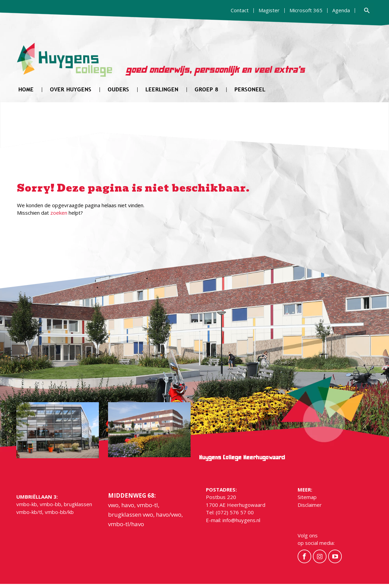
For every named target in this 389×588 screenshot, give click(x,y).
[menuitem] (240, 11)
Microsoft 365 (306, 10)
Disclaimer (310, 505)
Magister (269, 10)
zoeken (59, 213)
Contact (240, 10)
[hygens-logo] (65, 64)
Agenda (341, 10)
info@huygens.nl (241, 520)
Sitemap (307, 497)
